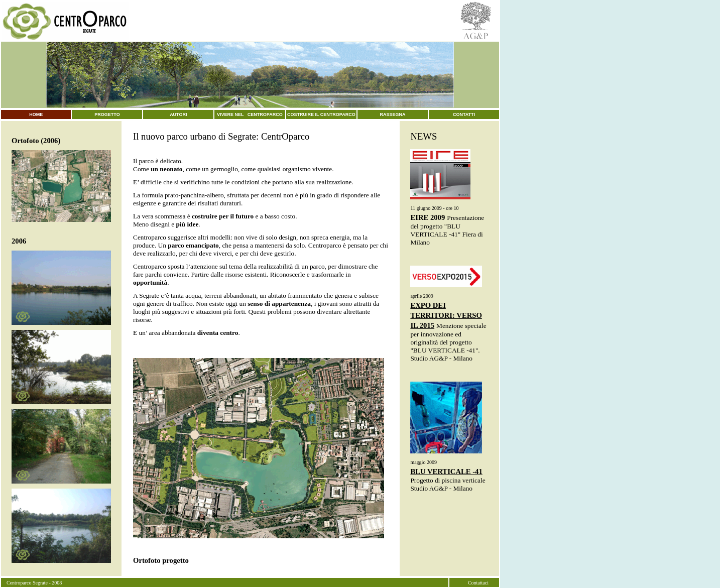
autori (178, 114)
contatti (464, 114)
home (36, 114)
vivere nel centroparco (250, 114)
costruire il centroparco (321, 114)
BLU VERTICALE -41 (446, 472)
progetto (107, 114)
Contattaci (478, 583)
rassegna (393, 114)
